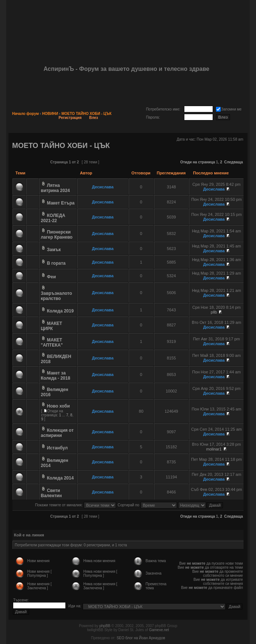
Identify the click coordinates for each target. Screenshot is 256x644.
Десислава (103, 187)
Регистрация (70, 118)
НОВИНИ (50, 114)
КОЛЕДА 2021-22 (53, 218)
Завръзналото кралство (56, 296)
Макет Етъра (61, 203)
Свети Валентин (51, 493)
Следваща (233, 162)
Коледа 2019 (60, 311)
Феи (51, 277)
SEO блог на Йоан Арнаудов (141, 638)
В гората (56, 263)
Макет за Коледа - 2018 (55, 376)
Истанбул (57, 448)
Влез (94, 118)
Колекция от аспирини (57, 433)
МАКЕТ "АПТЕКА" (52, 343)
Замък (54, 250)
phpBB (105, 626)
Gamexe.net (159, 630)
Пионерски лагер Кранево (57, 235)
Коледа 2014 (60, 478)
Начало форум (26, 114)
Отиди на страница (198, 162)
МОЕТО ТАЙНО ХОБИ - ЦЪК (86, 114)
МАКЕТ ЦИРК (51, 326)
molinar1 (214, 449)
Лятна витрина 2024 (55, 188)
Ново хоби (58, 406)
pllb (214, 312)
